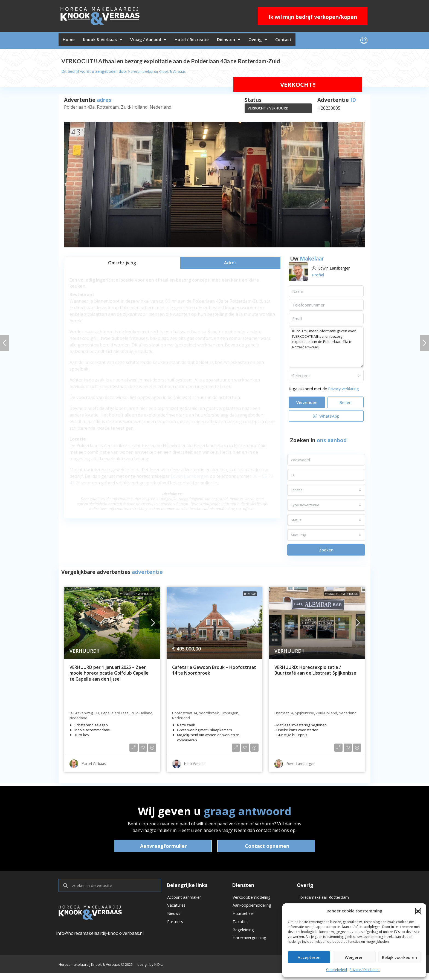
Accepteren (309, 957)
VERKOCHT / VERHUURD (268, 110)
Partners (176, 928)
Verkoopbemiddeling (254, 900)
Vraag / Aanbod (159, 42)
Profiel (319, 277)
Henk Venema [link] (195, 766)
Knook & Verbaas (108, 42)
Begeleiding (245, 937)
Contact (311, 42)
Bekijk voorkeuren (399, 957)
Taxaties (241, 928)
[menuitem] (364, 42)
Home (70, 42)
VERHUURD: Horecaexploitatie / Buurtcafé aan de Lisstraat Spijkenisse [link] (315, 673)
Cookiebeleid (337, 970)
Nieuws (175, 918)
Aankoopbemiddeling (254, 909)
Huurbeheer (245, 918)
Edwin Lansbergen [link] (301, 766)
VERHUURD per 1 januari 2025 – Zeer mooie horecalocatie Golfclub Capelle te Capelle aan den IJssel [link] (109, 675)
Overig (282, 42)
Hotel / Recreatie (207, 42)
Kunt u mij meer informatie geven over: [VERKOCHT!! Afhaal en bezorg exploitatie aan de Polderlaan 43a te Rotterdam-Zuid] (326, 349)
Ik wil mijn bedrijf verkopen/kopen (313, 17)
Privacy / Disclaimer (365, 970)
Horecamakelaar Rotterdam (326, 900)
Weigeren (354, 957)
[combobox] (326, 378)
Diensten (248, 42)
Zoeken (326, 552)
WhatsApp (326, 418)
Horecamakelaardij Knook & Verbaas (161, 73)
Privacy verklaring (344, 391)
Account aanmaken (187, 900)
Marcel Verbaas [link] (94, 766)
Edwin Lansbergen (190, 478)
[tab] (122, 265)
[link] (112, 625)
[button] (418, 911)
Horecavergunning (252, 946)
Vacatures (177, 909)
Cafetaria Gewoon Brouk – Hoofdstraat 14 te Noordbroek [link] (214, 673)
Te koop (250, 596)
